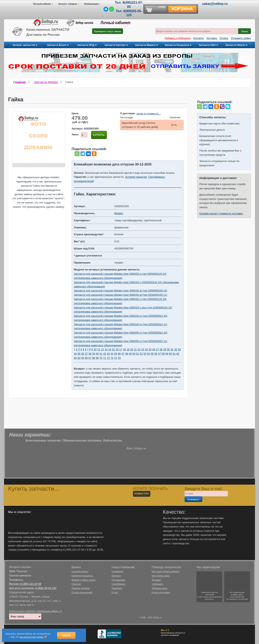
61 (174, 354)
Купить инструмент (161, 592)
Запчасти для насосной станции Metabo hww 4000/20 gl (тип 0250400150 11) (120, 295)
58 (163, 354)
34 (75, 354)
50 (134, 354)
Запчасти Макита (146, 45)
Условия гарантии (136, 177)
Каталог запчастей (25, 45)
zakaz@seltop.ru (215, 4)
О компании (118, 571)
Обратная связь (160, 588)
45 (116, 354)
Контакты (198, 38)
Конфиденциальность (82, 576)
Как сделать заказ (161, 576)
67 (90, 358)
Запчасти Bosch (58, 45)
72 (108, 358)
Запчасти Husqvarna (178, 45)
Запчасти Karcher (116, 45)
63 (75, 358)
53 (145, 354)
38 (90, 354)
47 (123, 354)
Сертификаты (118, 584)
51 (138, 354)
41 (101, 354)
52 (141, 354)
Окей (66, 636)
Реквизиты (117, 588)
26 (154, 349)
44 (112, 354)
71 (105, 358)
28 (161, 349)
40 (97, 354)
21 (135, 349)
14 (110, 349)
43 (108, 354)
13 (106, 349)
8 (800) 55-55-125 (46, 588)
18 (124, 349)
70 (101, 358)
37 (86, 354)
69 (97, 358)
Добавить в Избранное (178, 38)
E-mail (115, 592)
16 (117, 349)
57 (159, 354)
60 (170, 354)
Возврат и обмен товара (84, 580)
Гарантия (76, 584)
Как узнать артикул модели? (166, 571)
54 (149, 354)
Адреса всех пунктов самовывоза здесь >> (36, 611)
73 (112, 358)
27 (157, 349)
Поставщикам (118, 580)
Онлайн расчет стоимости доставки (221, 213)
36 (83, 354)
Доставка (212, 38)
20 (132, 349)
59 (167, 354)
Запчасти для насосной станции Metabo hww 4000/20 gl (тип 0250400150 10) (120, 291)
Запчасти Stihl (209, 45)
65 (83, 358)
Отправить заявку (241, 38)
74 (116, 358)
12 (102, 349)
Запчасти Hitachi (236, 45)
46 (119, 354)
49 (130, 354)
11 (99, 349)
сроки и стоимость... (149, 114)
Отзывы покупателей (82, 592)
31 (172, 349)
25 (150, 349)
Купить (99, 135)
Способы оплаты (80, 571)
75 (119, 358)
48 (126, 354)
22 (139, 349)
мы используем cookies (32, 637)
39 (93, 354)
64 (79, 358)
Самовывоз (157, 584)
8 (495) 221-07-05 (31, 584)
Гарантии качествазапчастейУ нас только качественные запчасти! (209, 596)
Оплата (224, 38)
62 (178, 354)
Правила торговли (81, 588)
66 (86, 358)
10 (95, 349)
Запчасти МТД (87, 45)
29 (165, 349)
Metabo (119, 213)
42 (105, 354)
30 (168, 349)
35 (79, 354)
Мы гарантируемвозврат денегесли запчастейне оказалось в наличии (237, 596)
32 (176, 349)
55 (152, 354)
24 (146, 349)
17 (121, 349)
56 (156, 354)
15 (113, 349)
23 (143, 349)
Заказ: (75, 135)
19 (128, 349)
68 (93, 358)
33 (179, 349)
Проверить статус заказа (108, 31)
